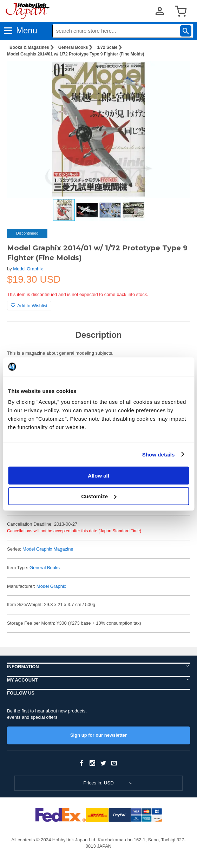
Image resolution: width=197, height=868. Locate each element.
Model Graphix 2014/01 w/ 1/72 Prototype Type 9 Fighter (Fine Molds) (76, 54)
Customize (99, 496)
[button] (177, 73)
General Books (73, 47)
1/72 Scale (107, 47)
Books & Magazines (29, 47)
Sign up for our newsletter (98, 735)
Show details (159, 454)
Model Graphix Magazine (48, 549)
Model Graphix (28, 269)
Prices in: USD (98, 783)
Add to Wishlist (29, 306)
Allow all (98, 476)
